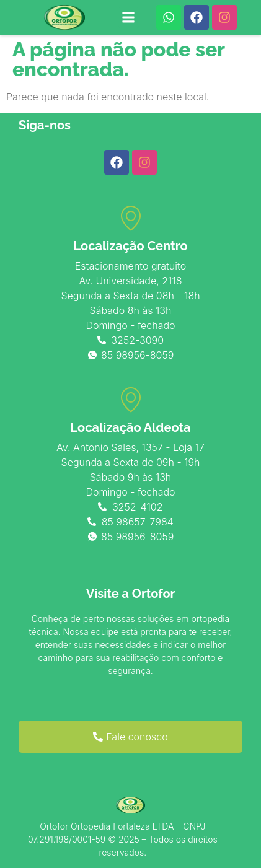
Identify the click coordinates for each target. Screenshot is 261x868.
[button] (129, 18)
